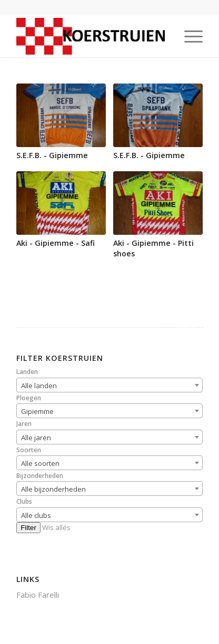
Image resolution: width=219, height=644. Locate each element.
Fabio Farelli (38, 595)
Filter (28, 528)
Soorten (29, 450)
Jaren (24, 424)
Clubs (24, 501)
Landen (27, 372)
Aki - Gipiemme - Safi (56, 243)
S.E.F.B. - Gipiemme (52, 155)
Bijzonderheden (40, 476)
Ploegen (29, 398)
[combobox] (109, 385)
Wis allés (56, 527)
